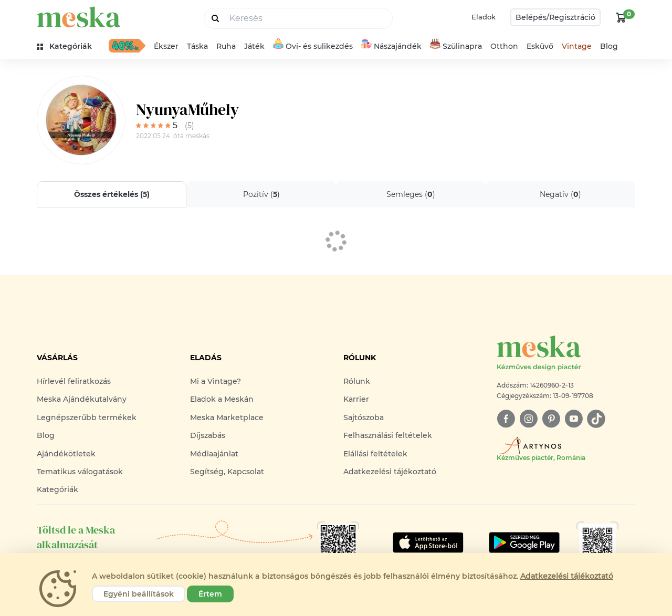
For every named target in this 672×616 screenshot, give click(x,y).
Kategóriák (57, 489)
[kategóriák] (69, 46)
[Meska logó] (566, 354)
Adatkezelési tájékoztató (390, 472)
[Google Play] (428, 542)
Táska (197, 46)
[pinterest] (551, 419)
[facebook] (506, 419)
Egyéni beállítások (139, 594)
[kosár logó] (621, 17)
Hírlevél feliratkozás (74, 381)
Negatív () (560, 194)
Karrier (356, 399)
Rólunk (357, 381)
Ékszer (166, 46)
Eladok (484, 17)
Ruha (226, 46)
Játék (254, 46)
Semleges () (411, 194)
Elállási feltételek (375, 454)
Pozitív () (261, 194)
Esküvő (540, 46)
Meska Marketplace (227, 417)
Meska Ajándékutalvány (82, 399)
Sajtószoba (364, 417)
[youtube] (574, 419)
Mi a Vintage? (216, 381)
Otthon (504, 46)
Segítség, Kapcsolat (227, 472)
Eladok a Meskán (222, 399)
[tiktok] (596, 419)
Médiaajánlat (214, 454)
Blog (609, 46)
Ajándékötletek (66, 454)
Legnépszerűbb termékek (87, 417)
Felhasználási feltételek (388, 435)
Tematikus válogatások (80, 472)
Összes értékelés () (112, 194)
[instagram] (528, 419)
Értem (210, 594)
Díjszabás (208, 435)
